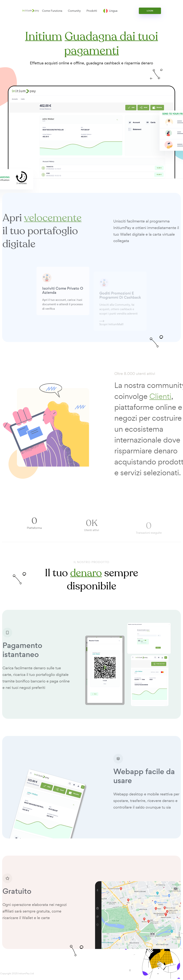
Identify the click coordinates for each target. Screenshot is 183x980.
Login (150, 11)
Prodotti (92, 11)
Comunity (74, 11)
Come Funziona (52, 11)
